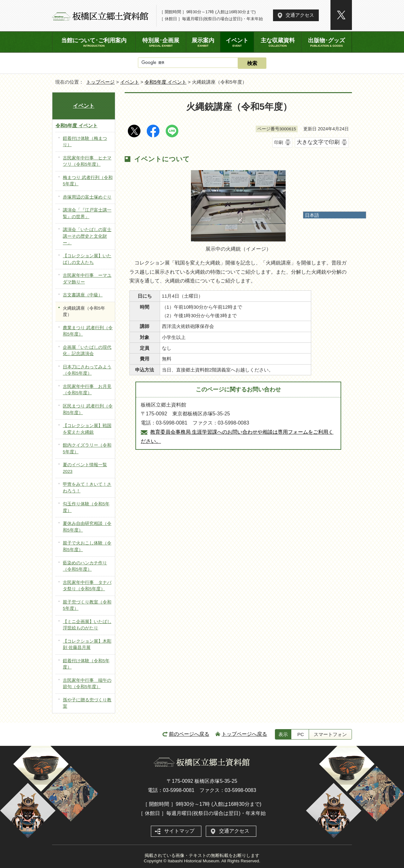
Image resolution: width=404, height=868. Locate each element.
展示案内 (203, 42)
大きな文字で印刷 (318, 142)
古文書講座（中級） (83, 295)
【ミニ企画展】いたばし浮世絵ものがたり (87, 625)
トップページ (100, 82)
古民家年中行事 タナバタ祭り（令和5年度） (87, 586)
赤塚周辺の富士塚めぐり (87, 197)
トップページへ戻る (244, 734)
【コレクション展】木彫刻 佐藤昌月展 (87, 645)
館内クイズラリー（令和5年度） (87, 449)
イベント (130, 82)
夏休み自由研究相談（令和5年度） (87, 527)
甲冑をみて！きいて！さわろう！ (87, 488)
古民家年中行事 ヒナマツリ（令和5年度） (87, 161)
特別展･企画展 (161, 42)
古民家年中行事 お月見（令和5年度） (87, 390)
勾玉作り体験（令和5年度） (86, 507)
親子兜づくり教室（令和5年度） (87, 605)
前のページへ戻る (189, 734)
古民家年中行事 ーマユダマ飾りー (87, 279)
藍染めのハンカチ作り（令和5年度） (85, 566)
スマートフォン (330, 734)
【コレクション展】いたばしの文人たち (87, 259)
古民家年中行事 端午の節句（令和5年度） (87, 684)
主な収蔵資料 (277, 42)
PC (301, 734)
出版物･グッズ (327, 42)
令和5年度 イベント (166, 82)
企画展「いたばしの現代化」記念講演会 (87, 351)
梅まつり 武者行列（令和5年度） (88, 181)
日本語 (312, 215)
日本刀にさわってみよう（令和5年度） (87, 370)
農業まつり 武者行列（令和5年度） (88, 331)
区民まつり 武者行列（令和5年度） (88, 409)
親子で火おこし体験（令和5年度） (87, 546)
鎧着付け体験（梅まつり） (85, 142)
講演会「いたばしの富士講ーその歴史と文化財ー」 (87, 236)
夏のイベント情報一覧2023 (85, 468)
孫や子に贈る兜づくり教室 (87, 703)
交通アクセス (300, 15)
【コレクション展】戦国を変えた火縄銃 (87, 429)
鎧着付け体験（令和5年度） (86, 664)
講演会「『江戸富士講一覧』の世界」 (87, 213)
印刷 (279, 142)
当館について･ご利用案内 (94, 42)
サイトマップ (179, 831)
